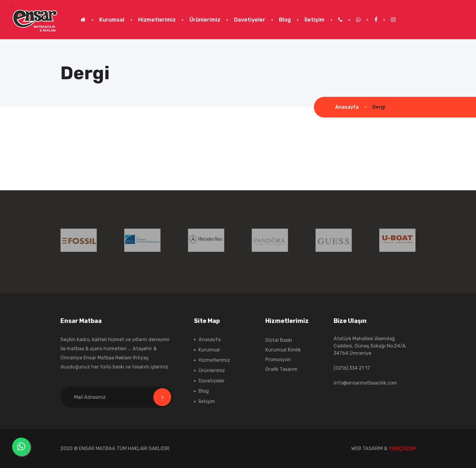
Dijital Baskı (279, 340)
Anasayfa (347, 107)
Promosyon (278, 359)
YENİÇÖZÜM (402, 448)
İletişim (314, 20)
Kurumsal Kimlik (283, 350)
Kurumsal (112, 20)
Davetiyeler (250, 20)
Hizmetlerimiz (157, 20)
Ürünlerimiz (205, 20)
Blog (285, 20)
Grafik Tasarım (281, 369)
